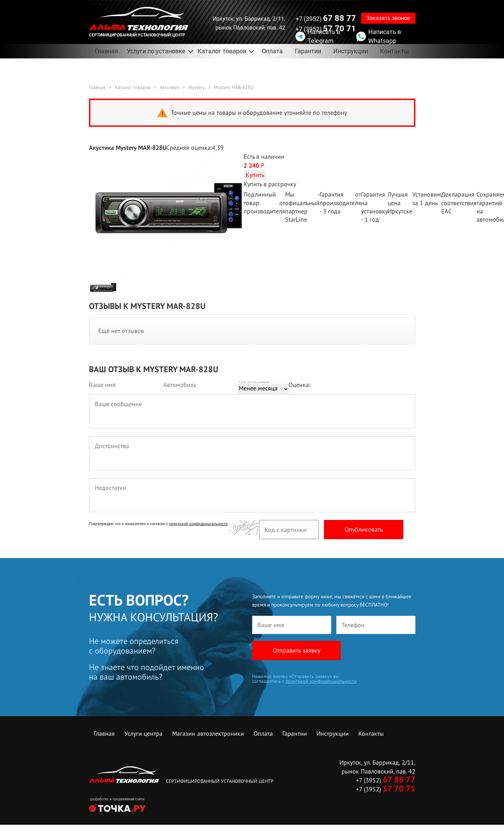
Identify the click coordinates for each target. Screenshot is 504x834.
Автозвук (169, 87)
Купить (255, 175)
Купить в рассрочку (270, 184)
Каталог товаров (222, 51)
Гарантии (308, 51)
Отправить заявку (296, 651)
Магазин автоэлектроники (208, 734)
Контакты (394, 51)
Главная (107, 51)
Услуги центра (143, 734)
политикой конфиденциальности (198, 524)
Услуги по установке (156, 51)
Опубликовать (364, 530)
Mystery (197, 87)
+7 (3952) (326, 18)
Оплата (272, 51)
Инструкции (351, 51)
